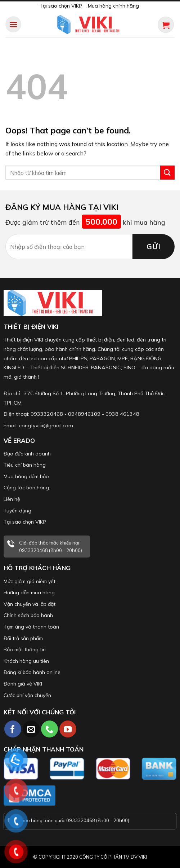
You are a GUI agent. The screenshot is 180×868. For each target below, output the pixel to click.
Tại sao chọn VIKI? (61, 6)
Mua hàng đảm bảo (26, 476)
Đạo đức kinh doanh (27, 454)
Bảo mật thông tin (25, 649)
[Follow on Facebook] (13, 729)
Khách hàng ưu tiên (26, 661)
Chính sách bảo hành (28, 615)
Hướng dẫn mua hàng (29, 592)
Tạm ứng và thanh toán (31, 627)
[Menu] (13, 24)
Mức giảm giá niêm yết (30, 581)
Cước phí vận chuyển (27, 695)
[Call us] (49, 729)
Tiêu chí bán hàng (25, 465)
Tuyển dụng (17, 511)
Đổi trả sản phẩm (23, 638)
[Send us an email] (31, 729)
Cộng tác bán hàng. (27, 488)
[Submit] (167, 173)
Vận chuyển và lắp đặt (30, 604)
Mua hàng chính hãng (113, 6)
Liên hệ (12, 499)
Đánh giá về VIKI (23, 684)
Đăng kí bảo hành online (32, 672)
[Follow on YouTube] (68, 729)
